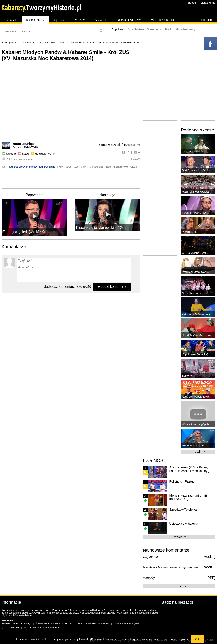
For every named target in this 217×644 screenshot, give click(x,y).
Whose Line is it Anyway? (17, 623)
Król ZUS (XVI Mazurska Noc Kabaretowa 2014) (114, 42)
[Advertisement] (71, 179)
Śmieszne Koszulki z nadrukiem (54, 623)
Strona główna (9, 42)
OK (197, 639)
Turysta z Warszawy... (195, 213)
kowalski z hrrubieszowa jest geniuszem (170, 567)
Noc (108, 167)
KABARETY (28, 42)
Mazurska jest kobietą (195, 192)
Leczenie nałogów (193, 151)
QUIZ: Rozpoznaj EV (14, 628)
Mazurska (97, 167)
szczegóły (132, 145)
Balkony (187, 376)
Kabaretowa (121, 167)
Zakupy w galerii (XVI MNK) (24, 232)
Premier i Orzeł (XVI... (195, 272)
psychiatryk (137, 29)
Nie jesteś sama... (193, 293)
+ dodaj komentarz (112, 287)
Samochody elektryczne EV (93, 623)
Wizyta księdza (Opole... (197, 424)
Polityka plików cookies (105, 639)
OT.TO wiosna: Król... (195, 253)
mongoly (149, 578)
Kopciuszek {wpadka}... (196, 354)
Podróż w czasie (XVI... (196, 170)
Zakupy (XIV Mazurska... (197, 314)
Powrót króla (190, 232)
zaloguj (192, 3)
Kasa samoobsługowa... (197, 397)
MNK (85, 167)
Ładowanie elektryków (127, 623)
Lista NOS (153, 460)
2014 (134, 167)
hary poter (155, 29)
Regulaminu (59, 610)
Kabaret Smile (78, 42)
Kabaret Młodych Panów (52, 42)
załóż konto (208, 3)
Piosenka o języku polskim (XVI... (102, 228)
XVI (77, 167)
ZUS (69, 167)
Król (61, 167)
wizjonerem (151, 557)
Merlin (169, 29)
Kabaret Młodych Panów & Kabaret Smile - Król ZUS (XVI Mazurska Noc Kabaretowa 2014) (66, 55)
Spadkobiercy (186, 29)
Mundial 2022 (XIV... (194, 445)
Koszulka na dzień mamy (45, 628)
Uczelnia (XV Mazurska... (198, 335)
